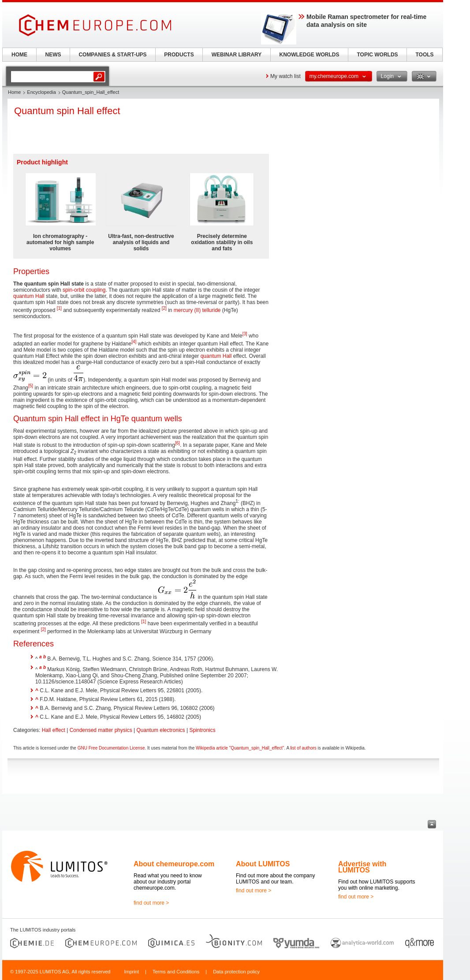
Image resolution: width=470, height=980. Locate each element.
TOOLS (424, 55)
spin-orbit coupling (84, 290)
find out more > (151, 903)
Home (14, 92)
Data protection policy (236, 972)
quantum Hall (29, 296)
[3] (245, 334)
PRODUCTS (179, 55)
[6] (177, 443)
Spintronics (202, 730)
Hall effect (54, 730)
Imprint (131, 972)
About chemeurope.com (174, 864)
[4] (134, 342)
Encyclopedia (41, 92)
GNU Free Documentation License (111, 748)
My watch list (285, 76)
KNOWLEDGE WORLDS (310, 55)
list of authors (303, 748)
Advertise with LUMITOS (362, 867)
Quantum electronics (161, 730)
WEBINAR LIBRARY (237, 55)
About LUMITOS (263, 864)
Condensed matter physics (101, 730)
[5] (31, 386)
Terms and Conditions (176, 972)
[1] (59, 308)
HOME (19, 55)
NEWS (53, 55)
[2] (164, 308)
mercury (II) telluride (197, 310)
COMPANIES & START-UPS (112, 55)
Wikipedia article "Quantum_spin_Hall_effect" (240, 748)
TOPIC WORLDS (377, 55)
